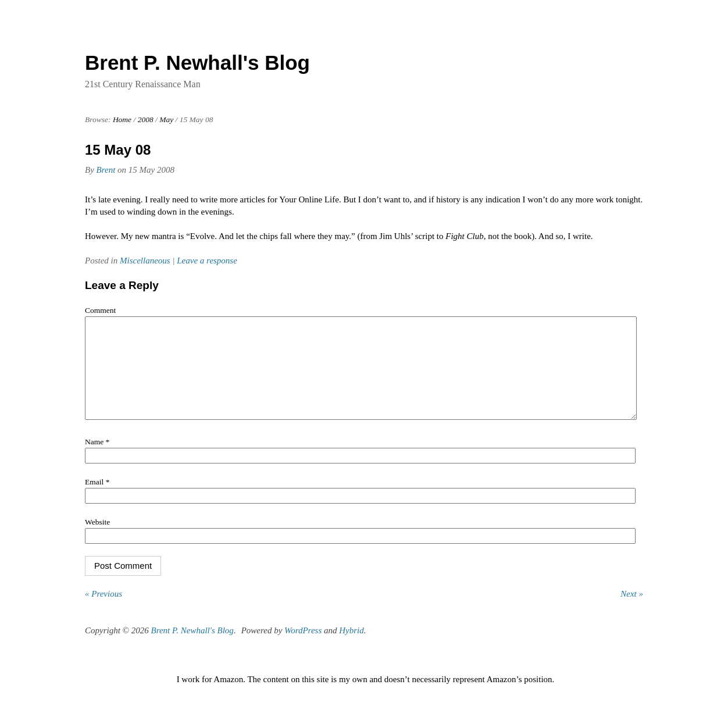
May (166, 120)
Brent (106, 170)
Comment (100, 310)
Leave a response (207, 261)
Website (97, 539)
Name (97, 459)
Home (122, 120)
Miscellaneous (145, 261)
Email (97, 499)
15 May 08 (118, 150)
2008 (146, 120)
